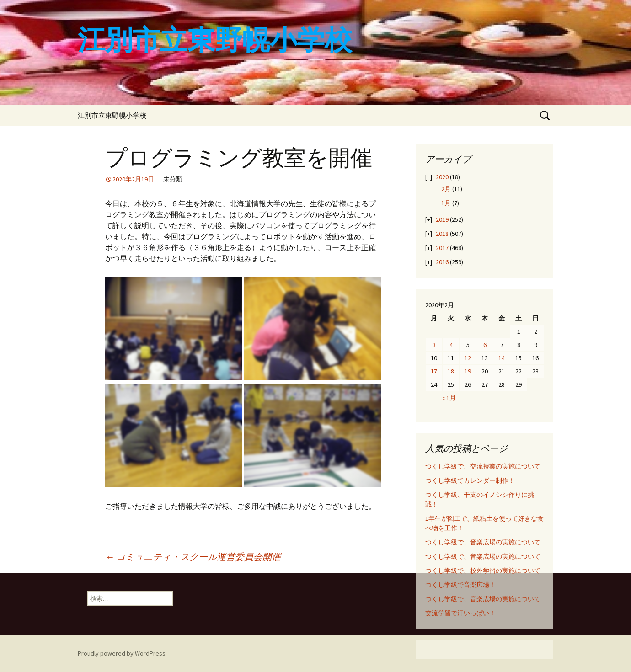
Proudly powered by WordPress (122, 653)
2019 (442, 219)
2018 (442, 234)
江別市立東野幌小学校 (112, 115)
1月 (446, 203)
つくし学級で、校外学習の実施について (483, 571)
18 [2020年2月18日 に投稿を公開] (451, 371)
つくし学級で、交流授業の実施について (483, 466)
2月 (446, 189)
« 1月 (449, 398)
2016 (442, 262)
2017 (442, 248)
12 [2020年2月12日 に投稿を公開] (468, 358)
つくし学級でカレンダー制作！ (470, 480)
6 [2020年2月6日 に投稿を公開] (485, 345)
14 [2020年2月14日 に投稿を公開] (502, 358)
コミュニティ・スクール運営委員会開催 (193, 557)
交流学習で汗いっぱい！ (460, 613)
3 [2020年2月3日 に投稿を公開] (434, 345)
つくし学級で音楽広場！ (460, 585)
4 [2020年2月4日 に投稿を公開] (451, 345)
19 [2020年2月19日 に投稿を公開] (468, 371)
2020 (442, 177)
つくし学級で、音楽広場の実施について (483, 542)
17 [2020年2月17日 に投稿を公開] (434, 371)
